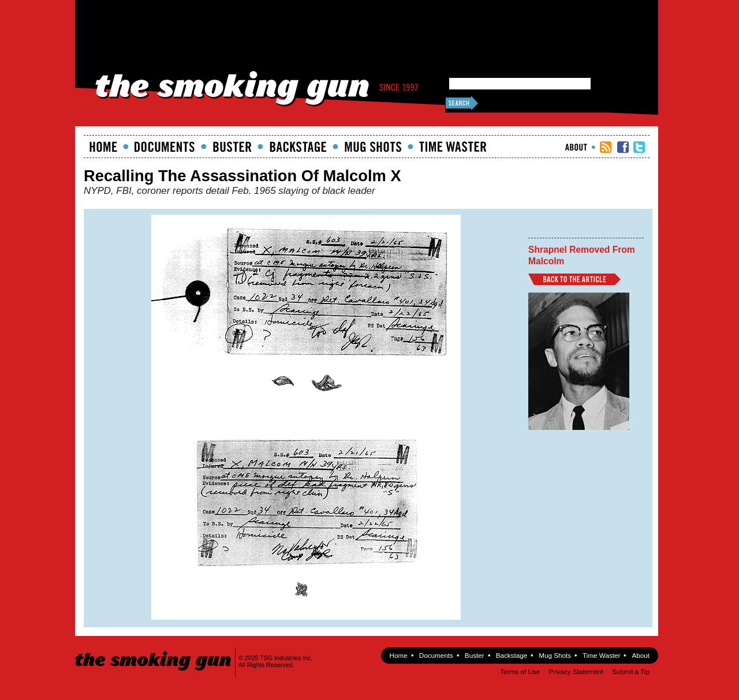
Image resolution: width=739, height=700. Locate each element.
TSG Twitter (639, 147)
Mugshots (373, 147)
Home (103, 147)
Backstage (298, 147)
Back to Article (574, 279)
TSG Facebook (623, 147)
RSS (606, 147)
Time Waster (453, 147)
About (576, 147)
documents (165, 147)
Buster (232, 147)
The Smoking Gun (154, 651)
